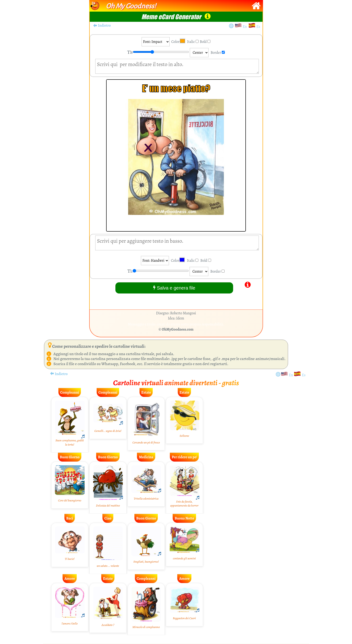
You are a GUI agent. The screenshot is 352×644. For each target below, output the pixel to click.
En (245, 27)
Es (258, 27)
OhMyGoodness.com (178, 329)
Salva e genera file (174, 288)
